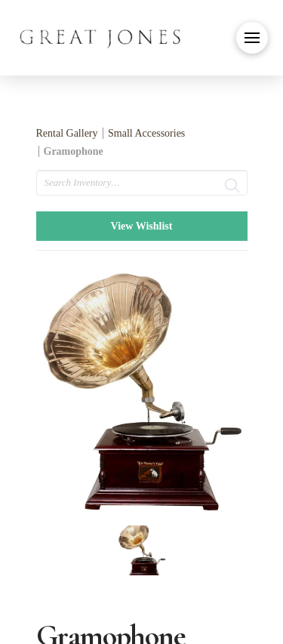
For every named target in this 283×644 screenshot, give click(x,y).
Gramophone (74, 151)
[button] (252, 38)
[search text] (142, 183)
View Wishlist (142, 226)
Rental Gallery (67, 133)
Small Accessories (146, 133)
